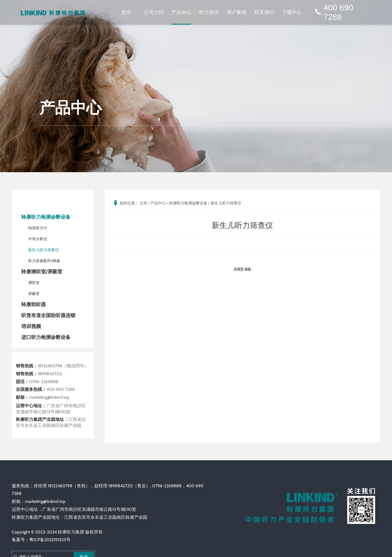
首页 (126, 12)
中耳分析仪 (38, 239)
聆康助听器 (34, 304)
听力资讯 (209, 12)
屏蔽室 (34, 294)
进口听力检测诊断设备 (46, 337)
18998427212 (50, 374)
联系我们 (264, 12)
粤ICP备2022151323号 (50, 540)
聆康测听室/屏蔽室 (42, 272)
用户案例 (237, 12)
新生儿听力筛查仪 (43, 250)
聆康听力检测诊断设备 (46, 217)
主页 (143, 203)
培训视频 (31, 326)
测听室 (34, 283)
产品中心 (181, 12)
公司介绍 (154, 12)
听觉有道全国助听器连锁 (48, 315)
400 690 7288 (333, 12)
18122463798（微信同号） (63, 366)
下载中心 (292, 12)
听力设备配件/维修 (44, 261)
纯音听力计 (38, 228)
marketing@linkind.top (49, 397)
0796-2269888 (44, 382)
